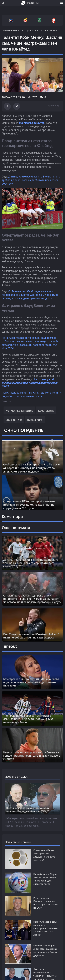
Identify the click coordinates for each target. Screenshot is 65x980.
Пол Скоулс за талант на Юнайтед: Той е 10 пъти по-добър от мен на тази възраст (31, 636)
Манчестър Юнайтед (32, 123)
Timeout (9, 646)
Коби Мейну (46, 411)
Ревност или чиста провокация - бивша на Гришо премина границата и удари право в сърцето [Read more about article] (32, 756)
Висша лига (35, 420)
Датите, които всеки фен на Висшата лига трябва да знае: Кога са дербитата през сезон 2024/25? (31, 180)
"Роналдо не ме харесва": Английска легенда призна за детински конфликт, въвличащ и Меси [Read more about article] (29, 719)
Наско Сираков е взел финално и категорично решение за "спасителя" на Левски (45, 928)
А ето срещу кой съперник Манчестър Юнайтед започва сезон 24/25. (30, 383)
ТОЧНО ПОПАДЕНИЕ (22, 430)
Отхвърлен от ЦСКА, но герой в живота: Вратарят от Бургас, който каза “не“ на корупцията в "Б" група (29, 505)
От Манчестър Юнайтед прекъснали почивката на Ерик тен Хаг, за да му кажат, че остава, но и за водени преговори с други (30, 295)
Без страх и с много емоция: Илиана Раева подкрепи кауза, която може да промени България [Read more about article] (31, 682)
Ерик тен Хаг (14, 420)
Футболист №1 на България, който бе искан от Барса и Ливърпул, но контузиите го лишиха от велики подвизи (32, 468)
